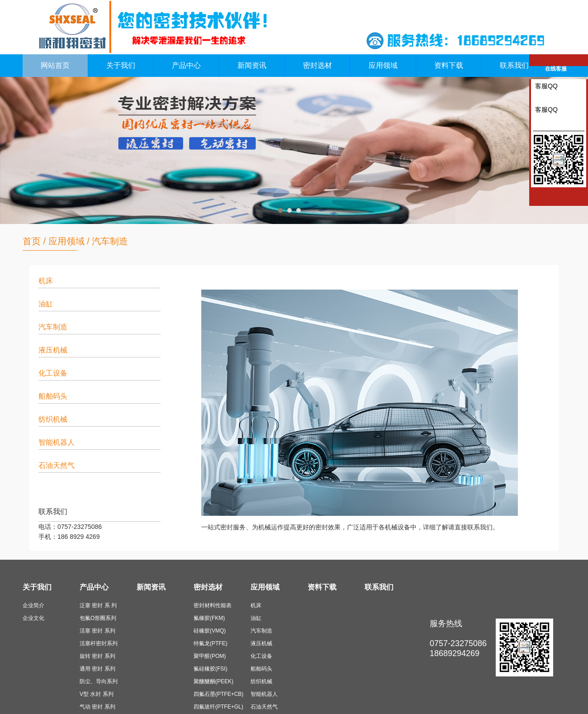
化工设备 (53, 373)
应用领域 (383, 65)
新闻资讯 (252, 65)
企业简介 (33, 605)
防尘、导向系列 (99, 681)
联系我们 (514, 65)
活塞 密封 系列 (97, 631)
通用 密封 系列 (97, 669)
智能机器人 (57, 442)
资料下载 (449, 65)
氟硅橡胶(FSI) (211, 669)
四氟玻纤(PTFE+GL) (218, 707)
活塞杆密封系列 (99, 643)
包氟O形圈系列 (98, 618)
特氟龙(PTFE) (211, 643)
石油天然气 (57, 465)
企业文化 (33, 618)
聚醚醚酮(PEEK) (213, 681)
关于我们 (121, 65)
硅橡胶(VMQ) (210, 631)
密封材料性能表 (213, 605)
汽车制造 (110, 241)
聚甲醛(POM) (210, 656)
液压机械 (53, 350)
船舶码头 (53, 396)
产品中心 (186, 65)
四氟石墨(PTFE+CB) (218, 694)
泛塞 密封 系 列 (98, 605)
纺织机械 (53, 419)
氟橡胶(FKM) (209, 618)
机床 (46, 281)
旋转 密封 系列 (97, 656)
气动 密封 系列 (97, 707)
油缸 (46, 304)
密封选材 (318, 65)
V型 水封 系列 (97, 694)
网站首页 (55, 65)
